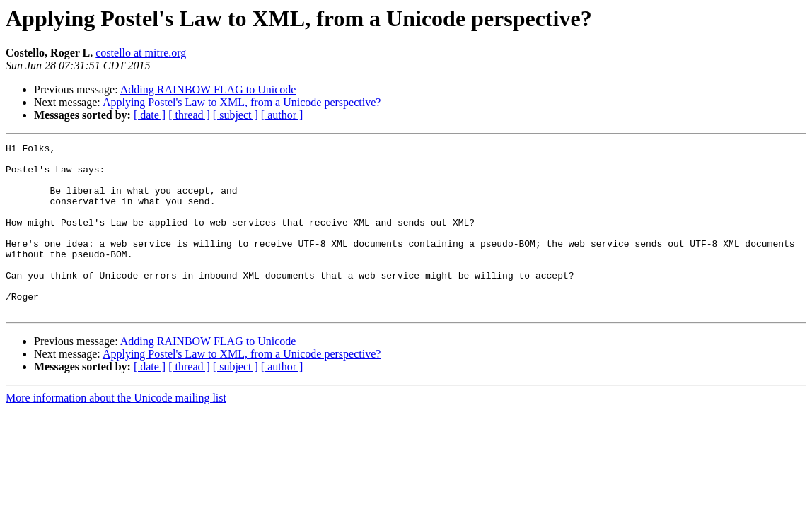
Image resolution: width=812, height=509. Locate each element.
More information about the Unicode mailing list (116, 432)
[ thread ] (189, 115)
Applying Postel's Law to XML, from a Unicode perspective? (242, 102)
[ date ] (150, 115)
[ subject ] (236, 115)
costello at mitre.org (141, 53)
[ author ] (282, 115)
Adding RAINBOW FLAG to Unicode (208, 89)
